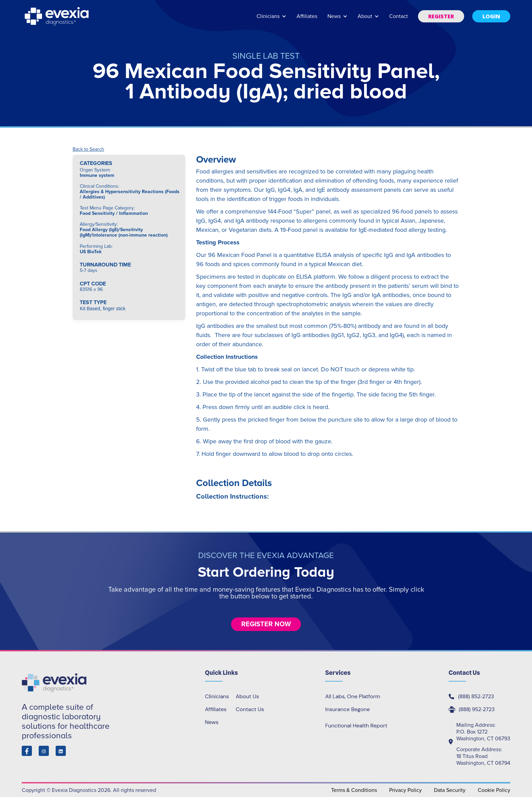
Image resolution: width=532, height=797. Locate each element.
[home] (57, 16)
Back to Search (88, 149)
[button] (271, 20)
